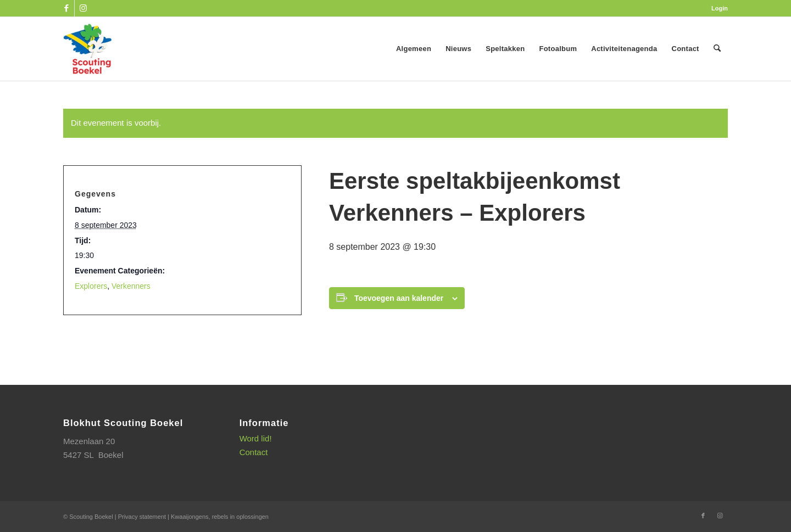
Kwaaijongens (190, 517)
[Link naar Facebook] (66, 8)
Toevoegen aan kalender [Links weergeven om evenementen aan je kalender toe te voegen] (399, 298)
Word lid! (256, 438)
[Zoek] (717, 49)
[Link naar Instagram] (83, 8)
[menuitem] (717, 8)
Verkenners (131, 286)
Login (720, 8)
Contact (254, 452)
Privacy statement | (144, 517)
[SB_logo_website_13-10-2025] (87, 49)
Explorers (91, 286)
